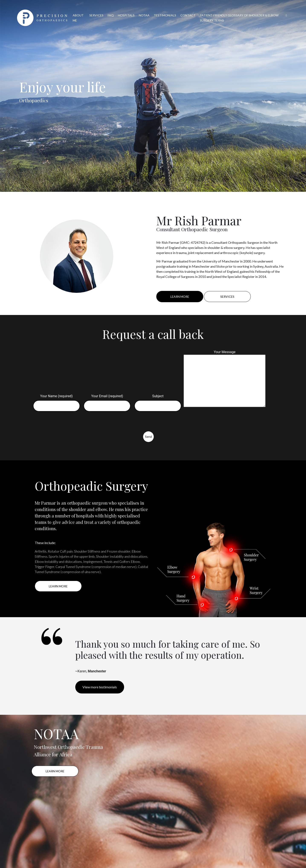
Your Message (225, 379)
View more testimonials (100, 687)
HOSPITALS (126, 15)
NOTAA (144, 15)
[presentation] (64, 423)
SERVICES (96, 15)
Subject (158, 401)
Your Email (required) (107, 401)
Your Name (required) (57, 401)
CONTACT (188, 15)
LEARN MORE (180, 297)
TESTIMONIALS (165, 15)
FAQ (111, 15)
